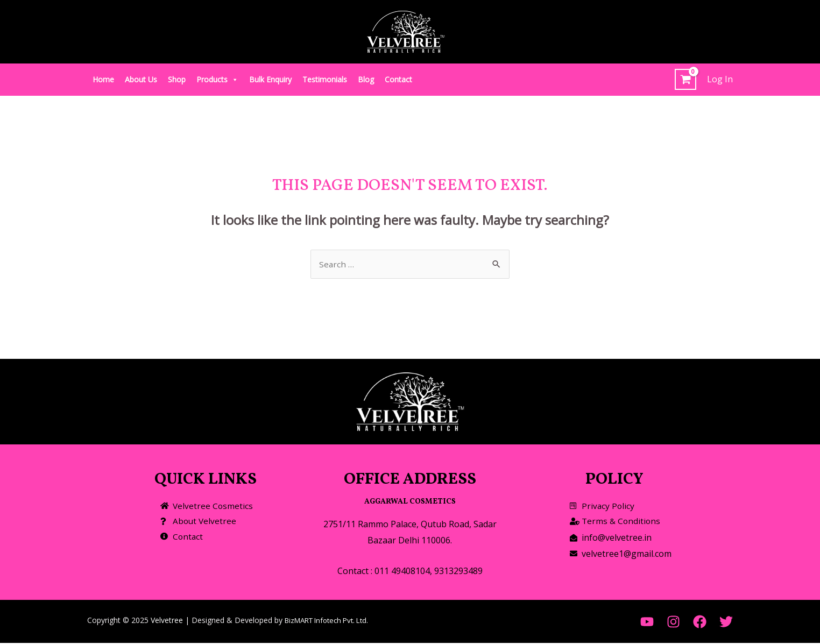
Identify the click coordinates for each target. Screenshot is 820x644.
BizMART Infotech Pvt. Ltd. (331, 621)
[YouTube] (647, 623)
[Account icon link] (720, 80)
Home (103, 79)
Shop (177, 79)
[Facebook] (700, 623)
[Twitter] (726, 623)
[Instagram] (673, 623)
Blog (366, 79)
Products (217, 79)
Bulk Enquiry (270, 79)
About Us (141, 79)
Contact (398, 79)
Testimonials (325, 79)
